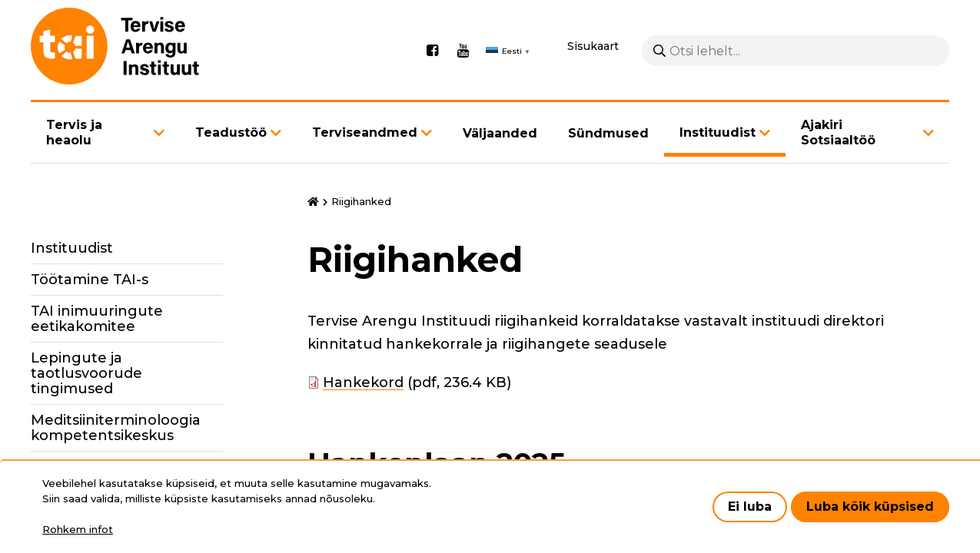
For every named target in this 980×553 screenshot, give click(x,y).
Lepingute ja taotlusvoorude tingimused (86, 373)
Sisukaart (593, 46)
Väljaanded (500, 133)
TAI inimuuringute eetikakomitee (97, 319)
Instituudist (718, 132)
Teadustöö (231, 132)
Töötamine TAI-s (90, 280)
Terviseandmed (365, 132)
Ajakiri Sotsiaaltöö (838, 132)
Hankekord (363, 382)
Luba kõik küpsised (870, 507)
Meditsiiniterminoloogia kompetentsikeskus (116, 428)
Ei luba (750, 507)
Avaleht (313, 202)
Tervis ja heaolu (74, 132)
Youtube (463, 51)
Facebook (432, 51)
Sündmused (608, 133)
